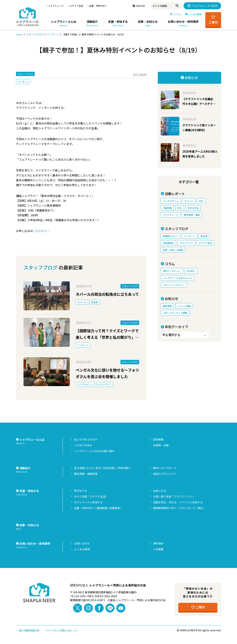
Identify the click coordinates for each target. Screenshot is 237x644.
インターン (53, 34)
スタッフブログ (35, 34)
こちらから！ (41, 231)
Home (19, 34)
